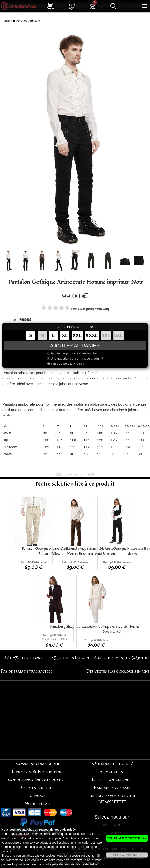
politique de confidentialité (80, 864)
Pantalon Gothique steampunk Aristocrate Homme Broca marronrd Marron (91, 551)
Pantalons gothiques (28, 21)
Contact (38, 796)
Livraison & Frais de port (37, 772)
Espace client (113, 772)
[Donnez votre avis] (97, 309)
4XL (106, 335)
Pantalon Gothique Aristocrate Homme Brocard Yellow (49, 551)
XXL (77, 335)
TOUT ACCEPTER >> (127, 838)
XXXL (92, 335)
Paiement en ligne (37, 788)
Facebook (112, 825)
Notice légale (37, 804)
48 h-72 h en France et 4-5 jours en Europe (46, 657)
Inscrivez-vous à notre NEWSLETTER (112, 799)
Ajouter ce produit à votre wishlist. (73, 353)
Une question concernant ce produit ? (75, 359)
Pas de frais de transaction (27, 671)
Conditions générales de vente (37, 780)
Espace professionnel (112, 780)
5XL (119, 335)
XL (65, 335)
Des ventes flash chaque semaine (118, 671)
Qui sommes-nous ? (112, 764)
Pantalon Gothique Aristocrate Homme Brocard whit (112, 629)
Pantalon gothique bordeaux (70, 627)
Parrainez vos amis (113, 788)
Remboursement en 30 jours (121, 657)
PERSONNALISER (127, 855)
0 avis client (78, 309)
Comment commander (38, 764)
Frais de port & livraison (66, 364)
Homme (7, 21)
